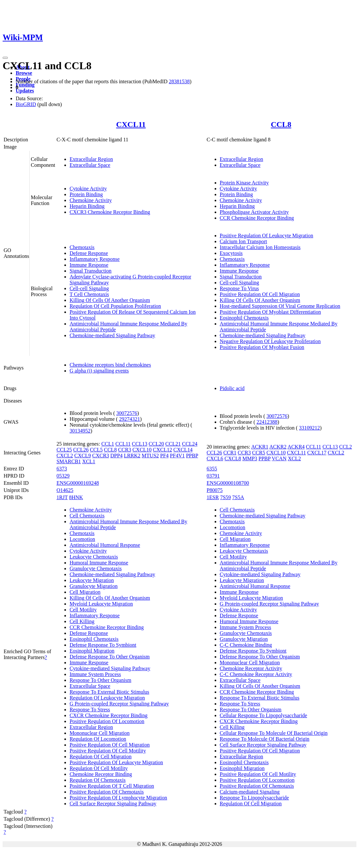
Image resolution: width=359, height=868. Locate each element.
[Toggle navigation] (5, 58)
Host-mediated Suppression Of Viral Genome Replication (280, 306)
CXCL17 (317, 453)
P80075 (215, 490)
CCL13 (140, 444)
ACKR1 (260, 447)
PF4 (164, 456)
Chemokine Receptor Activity (251, 668)
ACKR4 (296, 447)
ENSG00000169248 (78, 483)
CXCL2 (65, 456)
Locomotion (82, 539)
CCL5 (96, 450)
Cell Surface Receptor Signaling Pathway (113, 804)
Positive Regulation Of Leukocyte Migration (267, 236)
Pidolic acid (232, 388)
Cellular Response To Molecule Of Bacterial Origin (274, 733)
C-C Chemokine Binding (246, 645)
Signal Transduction (90, 271)
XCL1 (89, 461)
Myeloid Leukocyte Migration (101, 604)
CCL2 (345, 447)
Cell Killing (82, 621)
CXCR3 (101, 456)
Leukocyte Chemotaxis (94, 557)
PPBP (192, 456)
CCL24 (190, 444)
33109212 (309, 428)
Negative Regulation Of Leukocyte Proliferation (270, 341)
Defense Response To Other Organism (110, 657)
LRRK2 (132, 456)
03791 (213, 476)
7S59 (226, 497)
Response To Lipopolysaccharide (254, 798)
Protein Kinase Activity (244, 183)
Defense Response (89, 253)
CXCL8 (233, 458)
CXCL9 (83, 456)
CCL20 (156, 444)
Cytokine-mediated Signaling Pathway (110, 668)
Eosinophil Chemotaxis (244, 318)
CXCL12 (163, 450)
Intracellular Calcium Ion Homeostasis (260, 247)
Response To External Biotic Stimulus (109, 692)
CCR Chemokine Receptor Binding (257, 218)
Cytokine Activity (88, 189)
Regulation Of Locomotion (98, 739)
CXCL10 (142, 450)
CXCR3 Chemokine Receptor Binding (110, 212)
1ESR (213, 497)
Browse (24, 73)
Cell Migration (85, 592)
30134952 (80, 431)
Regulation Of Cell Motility (99, 768)
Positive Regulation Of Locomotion (107, 721)
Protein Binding (86, 194)
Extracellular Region (91, 159)
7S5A (238, 497)
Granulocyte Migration (94, 586)
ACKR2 (278, 447)
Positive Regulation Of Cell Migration (260, 294)
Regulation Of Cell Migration (101, 757)
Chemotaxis (82, 247)
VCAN (279, 458)
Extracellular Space (90, 165)
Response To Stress (90, 710)
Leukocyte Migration (92, 580)
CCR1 (230, 453)
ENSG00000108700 (228, 483)
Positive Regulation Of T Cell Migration (112, 786)
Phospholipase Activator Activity (254, 212)
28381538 (179, 81)
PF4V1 (177, 456)
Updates (25, 91)
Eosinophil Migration (92, 651)
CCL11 (123, 444)
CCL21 (173, 444)
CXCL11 (131, 124)
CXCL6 (215, 458)
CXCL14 (183, 450)
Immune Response (89, 265)
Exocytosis (231, 253)
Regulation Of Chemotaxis (98, 780)
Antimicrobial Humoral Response (105, 545)
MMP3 (250, 458)
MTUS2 (150, 456)
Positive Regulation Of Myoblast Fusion (262, 347)
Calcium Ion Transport (244, 241)
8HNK (76, 497)
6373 (62, 469)
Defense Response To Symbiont (103, 645)
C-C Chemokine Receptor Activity (256, 674)
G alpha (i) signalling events (99, 371)
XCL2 (294, 458)
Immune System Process (95, 674)
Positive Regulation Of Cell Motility (108, 751)
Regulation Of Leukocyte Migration (107, 698)
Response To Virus (239, 288)
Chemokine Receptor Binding (101, 774)
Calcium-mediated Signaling (250, 792)
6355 (212, 469)
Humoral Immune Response (99, 563)
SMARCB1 (69, 461)
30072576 (127, 413)
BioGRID (26, 104)
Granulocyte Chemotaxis (96, 568)
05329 (63, 476)
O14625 (65, 490)
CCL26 (81, 450)
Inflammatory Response (95, 259)
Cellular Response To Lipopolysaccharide (263, 715)
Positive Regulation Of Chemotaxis (107, 792)
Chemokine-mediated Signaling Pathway (112, 335)
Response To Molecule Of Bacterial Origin (265, 739)
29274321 (129, 419)
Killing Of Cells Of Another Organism (110, 300)
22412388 (267, 422)
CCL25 (64, 450)
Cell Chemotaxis (87, 516)
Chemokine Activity (91, 200)
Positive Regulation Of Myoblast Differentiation (270, 312)
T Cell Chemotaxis (89, 294)
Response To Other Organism (100, 680)
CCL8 (281, 124)
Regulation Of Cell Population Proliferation (115, 306)
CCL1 (108, 444)
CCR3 (124, 450)
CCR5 (259, 453)
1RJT (62, 497)
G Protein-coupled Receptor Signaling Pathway (119, 704)
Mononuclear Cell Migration (100, 733)
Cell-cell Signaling (89, 288)
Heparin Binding (87, 206)
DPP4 (116, 456)
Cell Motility (83, 610)
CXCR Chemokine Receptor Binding (109, 715)
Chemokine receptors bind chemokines (110, 365)
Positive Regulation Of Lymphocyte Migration (118, 798)
